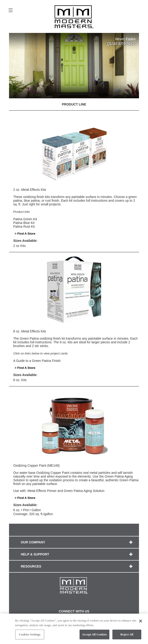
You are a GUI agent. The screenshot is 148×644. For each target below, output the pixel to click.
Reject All (127, 635)
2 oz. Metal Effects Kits (30, 190)
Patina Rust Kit (24, 226)
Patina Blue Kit (24, 223)
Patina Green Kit (25, 219)
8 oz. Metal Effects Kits (30, 331)
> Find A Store (25, 234)
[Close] (141, 622)
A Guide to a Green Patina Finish (37, 361)
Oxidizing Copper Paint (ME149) (36, 465)
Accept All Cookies (94, 635)
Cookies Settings (30, 635)
